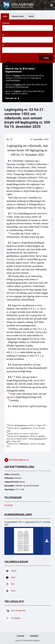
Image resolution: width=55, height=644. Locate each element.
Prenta (10, 571)
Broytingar (9, 505)
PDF (9, 584)
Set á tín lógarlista (15, 611)
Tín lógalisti (12, 618)
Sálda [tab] (31, 16)
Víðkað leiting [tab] (18, 16)
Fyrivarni (21, 636)
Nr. (3, 35)
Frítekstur (6, 23)
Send (10, 578)
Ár (3, 45)
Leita (46, 58)
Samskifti (34, 636)
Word (10, 591)
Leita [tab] (5, 16)
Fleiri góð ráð (11, 98)
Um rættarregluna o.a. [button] (17, 460)
